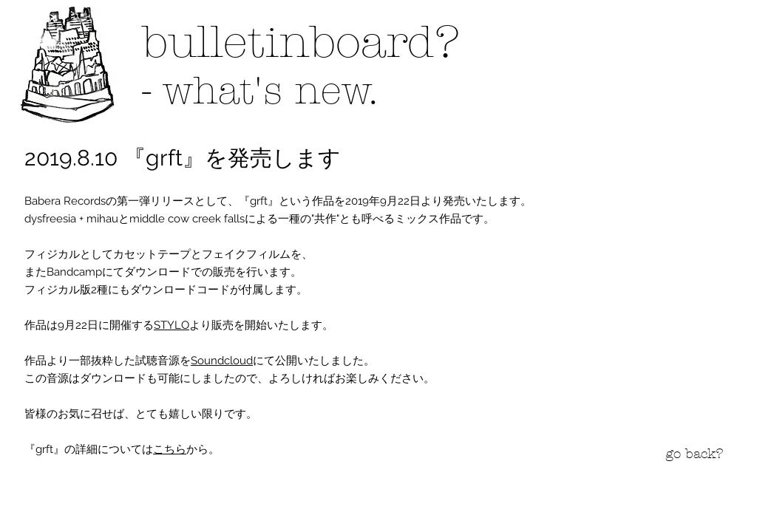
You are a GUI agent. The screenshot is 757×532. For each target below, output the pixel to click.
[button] (69, 64)
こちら (170, 449)
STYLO (172, 325)
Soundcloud (222, 361)
